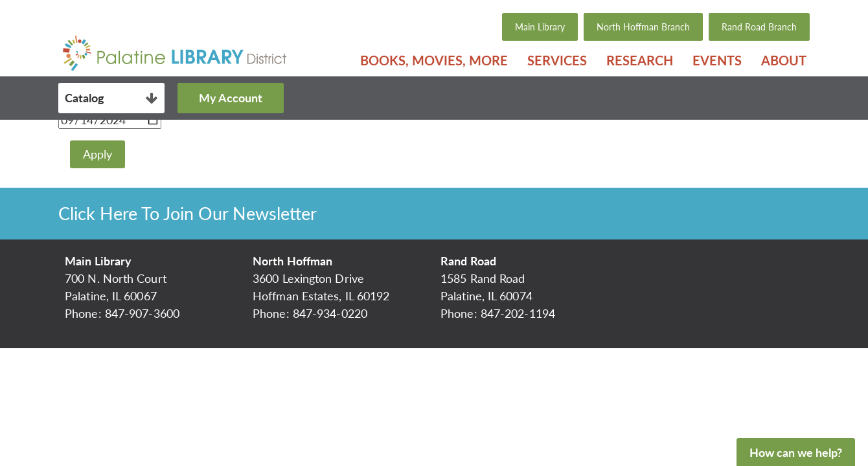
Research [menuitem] (640, 60)
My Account (231, 98)
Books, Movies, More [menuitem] (434, 60)
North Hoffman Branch (643, 27)
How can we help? (796, 452)
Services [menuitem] (557, 60)
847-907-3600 (142, 313)
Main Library (540, 27)
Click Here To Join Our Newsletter (188, 213)
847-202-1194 (518, 313)
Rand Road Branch (759, 27)
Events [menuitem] (717, 60)
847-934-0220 (330, 313)
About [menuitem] (784, 60)
